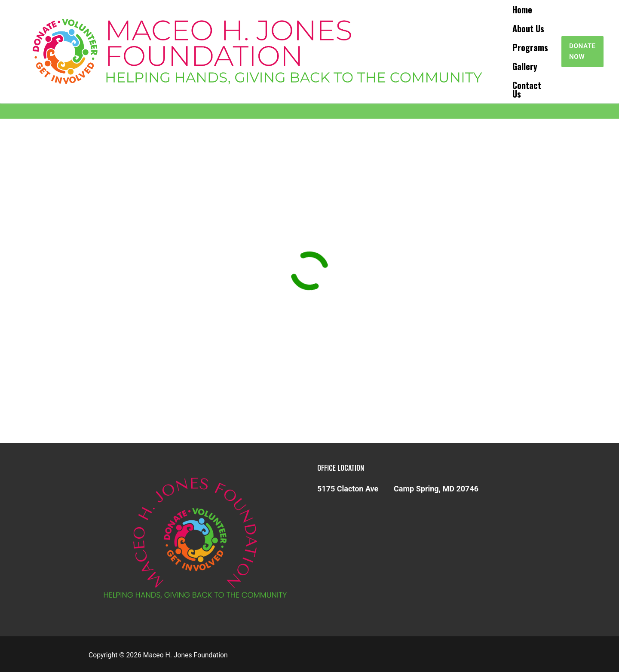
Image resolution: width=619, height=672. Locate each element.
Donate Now (582, 51)
